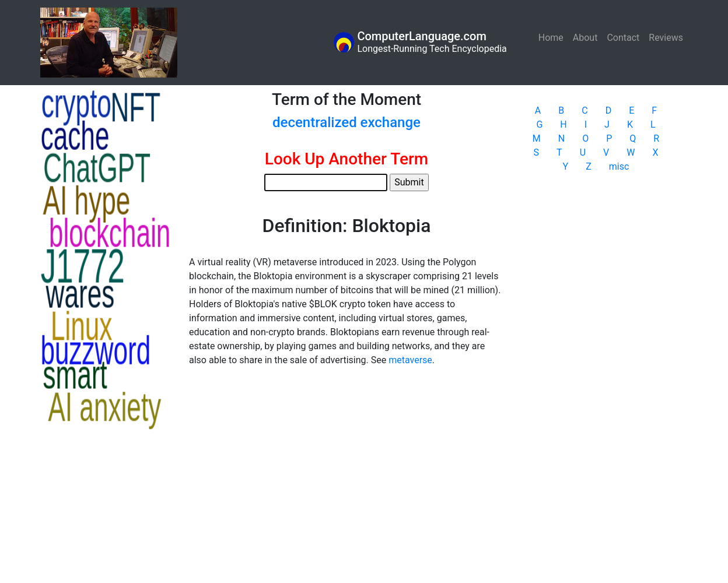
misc (619, 166)
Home (553, 37)
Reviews (666, 38)
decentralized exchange (346, 122)
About (585, 38)
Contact (623, 38)
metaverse (410, 360)
